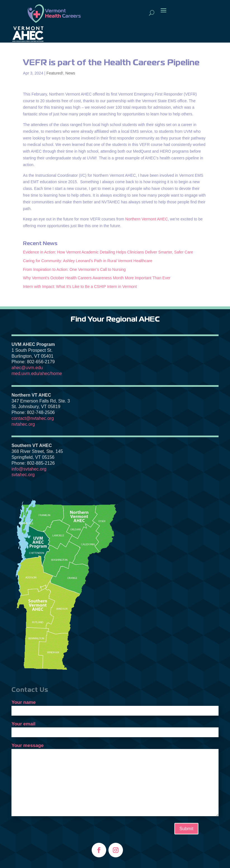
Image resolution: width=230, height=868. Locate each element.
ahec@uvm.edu (27, 368)
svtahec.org (23, 475)
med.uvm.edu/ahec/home (37, 374)
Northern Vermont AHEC (147, 219)
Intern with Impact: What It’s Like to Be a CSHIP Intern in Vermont (80, 287)
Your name (115, 706)
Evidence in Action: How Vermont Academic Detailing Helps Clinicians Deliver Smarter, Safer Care (108, 252)
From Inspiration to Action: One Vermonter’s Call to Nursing (74, 269)
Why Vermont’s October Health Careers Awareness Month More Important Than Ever (97, 278)
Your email (115, 728)
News (70, 73)
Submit (186, 829)
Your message (115, 780)
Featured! (55, 73)
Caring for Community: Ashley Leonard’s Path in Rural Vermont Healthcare (88, 261)
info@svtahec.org (29, 469)
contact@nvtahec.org (33, 418)
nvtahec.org (23, 424)
